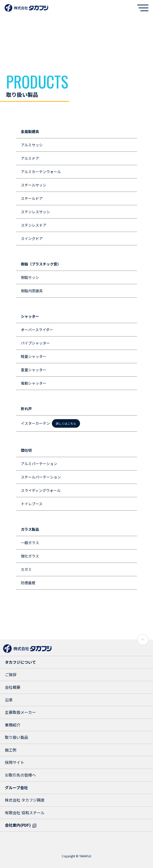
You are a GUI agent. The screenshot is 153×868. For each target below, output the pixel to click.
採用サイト (15, 762)
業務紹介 (13, 725)
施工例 (11, 750)
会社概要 (13, 687)
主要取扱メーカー (20, 712)
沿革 (9, 700)
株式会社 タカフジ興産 (25, 800)
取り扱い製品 (16, 737)
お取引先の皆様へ (20, 775)
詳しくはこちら (66, 423)
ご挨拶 (11, 674)
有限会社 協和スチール (25, 813)
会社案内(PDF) (18, 825)
